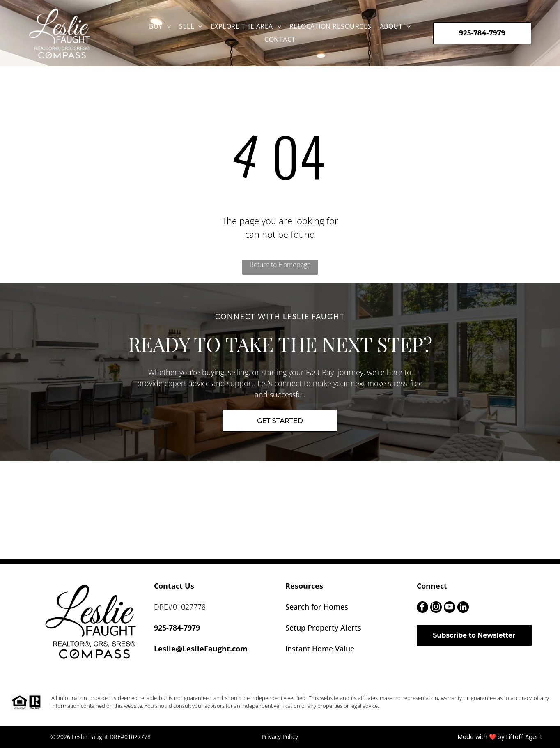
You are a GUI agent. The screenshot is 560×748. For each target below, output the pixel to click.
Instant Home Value (320, 649)
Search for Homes (317, 607)
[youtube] (450, 608)
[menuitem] (160, 26)
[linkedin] (463, 608)
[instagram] (436, 608)
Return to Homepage (280, 265)
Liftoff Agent (524, 737)
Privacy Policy (280, 737)
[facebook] (422, 608)
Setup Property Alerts (323, 628)
